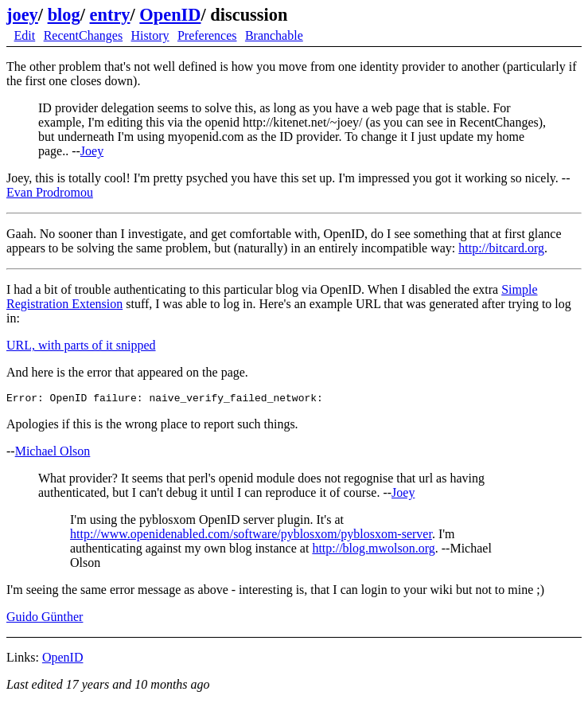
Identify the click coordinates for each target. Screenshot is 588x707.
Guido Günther (45, 619)
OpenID (170, 15)
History (150, 35)
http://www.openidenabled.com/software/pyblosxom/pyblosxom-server (251, 536)
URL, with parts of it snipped (81, 345)
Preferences (207, 35)
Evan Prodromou (50, 192)
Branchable (274, 35)
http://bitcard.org (501, 248)
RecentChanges (84, 35)
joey (22, 15)
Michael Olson (53, 453)
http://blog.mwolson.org (373, 551)
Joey (92, 151)
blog (64, 15)
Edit (25, 35)
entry (110, 15)
